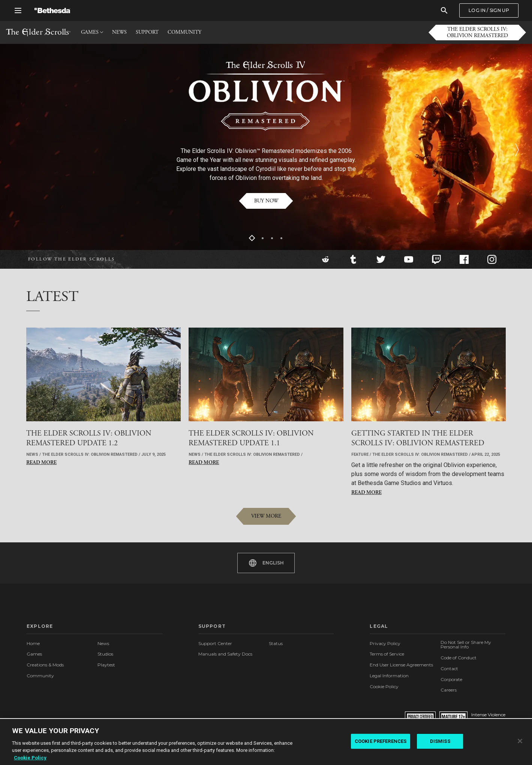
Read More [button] (41, 463)
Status (276, 643)
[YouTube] (409, 259)
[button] (477, 33)
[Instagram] (492, 259)
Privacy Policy (385, 643)
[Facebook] (464, 259)
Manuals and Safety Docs (225, 654)
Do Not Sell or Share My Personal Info (466, 645)
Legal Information (389, 676)
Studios (105, 654)
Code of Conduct (459, 658)
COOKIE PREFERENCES (381, 743)
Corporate (451, 679)
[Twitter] (381, 259)
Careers (449, 690)
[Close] (520, 743)
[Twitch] (436, 259)
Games (34, 654)
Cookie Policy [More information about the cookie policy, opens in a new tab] (30, 760)
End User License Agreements (401, 665)
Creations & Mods (45, 665)
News (103, 643)
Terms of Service (387, 654)
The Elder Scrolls (38, 32)
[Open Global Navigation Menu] (18, 10)
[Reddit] (325, 259)
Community (40, 676)
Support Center (215, 643)
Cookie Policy (384, 686)
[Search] (444, 10)
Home (33, 643)
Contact (449, 668)
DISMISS (440, 743)
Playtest (106, 665)
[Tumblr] (353, 259)
